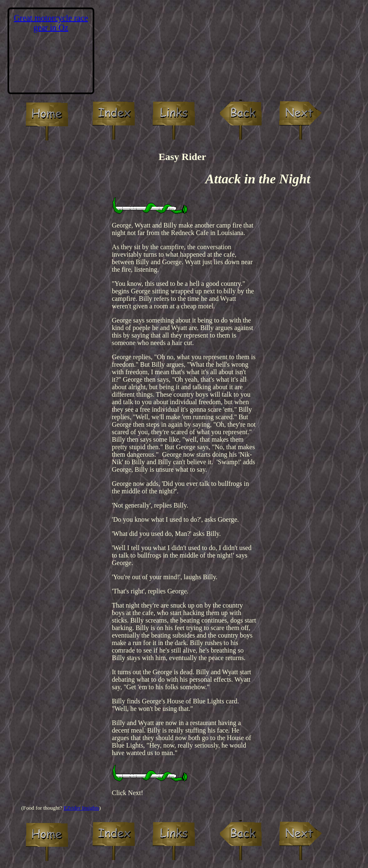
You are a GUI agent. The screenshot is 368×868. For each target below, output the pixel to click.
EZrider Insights (81, 808)
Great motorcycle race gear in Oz (51, 23)
